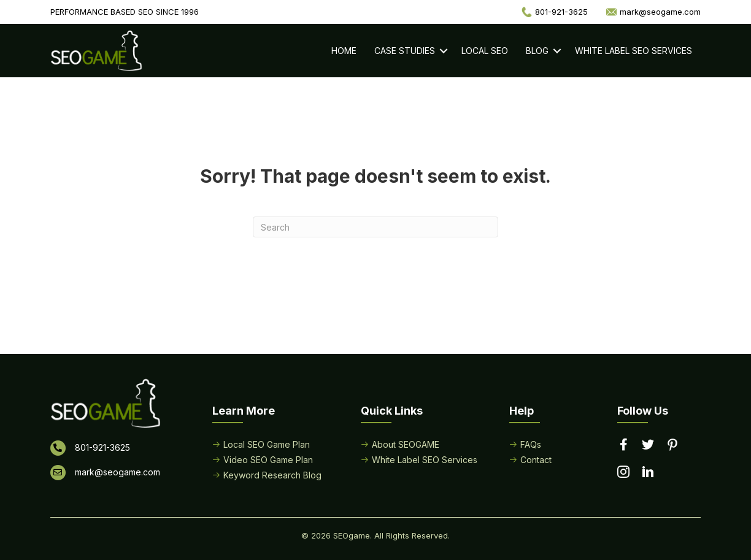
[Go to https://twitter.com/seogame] (648, 445)
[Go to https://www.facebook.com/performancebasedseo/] (623, 445)
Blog (537, 51)
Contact (536, 460)
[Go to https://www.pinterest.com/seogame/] (672, 446)
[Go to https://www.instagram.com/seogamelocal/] (623, 473)
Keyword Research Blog (272, 475)
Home (344, 51)
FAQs (531, 444)
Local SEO (485, 51)
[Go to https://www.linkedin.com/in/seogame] (648, 473)
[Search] (375, 227)
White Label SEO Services (634, 51)
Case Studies (405, 51)
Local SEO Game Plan (267, 444)
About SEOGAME (406, 444)
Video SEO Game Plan (268, 460)
